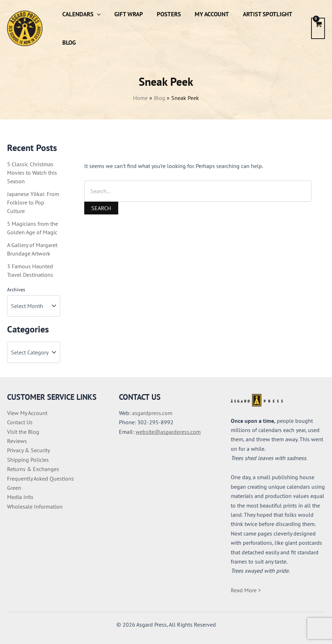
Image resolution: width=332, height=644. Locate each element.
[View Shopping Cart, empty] (318, 28)
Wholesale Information (35, 506)
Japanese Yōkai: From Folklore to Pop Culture (33, 202)
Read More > (246, 590)
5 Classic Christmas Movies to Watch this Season (32, 173)
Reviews (17, 441)
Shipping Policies (28, 460)
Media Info (20, 497)
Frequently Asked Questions (41, 478)
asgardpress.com (152, 413)
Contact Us (20, 422)
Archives (16, 290)
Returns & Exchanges (33, 469)
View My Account (27, 413)
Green (14, 488)
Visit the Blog (23, 432)
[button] (96, 14)
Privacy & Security (28, 450)
